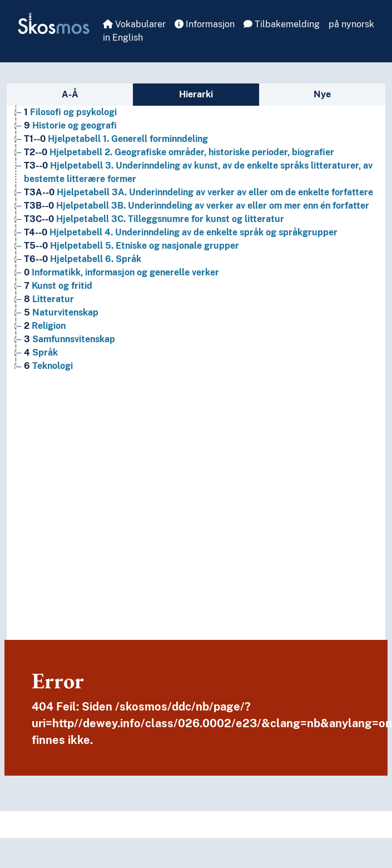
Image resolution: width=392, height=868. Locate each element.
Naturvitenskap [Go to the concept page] (61, 312)
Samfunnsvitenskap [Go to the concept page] (70, 339)
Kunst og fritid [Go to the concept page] (58, 286)
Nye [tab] (322, 94)
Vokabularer (134, 24)
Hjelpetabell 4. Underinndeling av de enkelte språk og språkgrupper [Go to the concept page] (181, 232)
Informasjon (205, 24)
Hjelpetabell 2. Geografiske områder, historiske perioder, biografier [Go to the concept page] (179, 152)
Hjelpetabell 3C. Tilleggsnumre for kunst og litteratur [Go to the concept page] (154, 219)
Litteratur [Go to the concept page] (49, 299)
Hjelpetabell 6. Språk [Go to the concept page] (83, 259)
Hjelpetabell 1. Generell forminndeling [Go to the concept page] (116, 139)
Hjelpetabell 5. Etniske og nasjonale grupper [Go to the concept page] (132, 246)
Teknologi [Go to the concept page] (48, 366)
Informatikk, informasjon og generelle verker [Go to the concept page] (121, 272)
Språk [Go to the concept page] (41, 352)
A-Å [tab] (70, 94)
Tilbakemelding (282, 24)
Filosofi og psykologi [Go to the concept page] (70, 112)
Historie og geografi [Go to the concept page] (70, 125)
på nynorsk (351, 24)
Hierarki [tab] (196, 94)
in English (123, 38)
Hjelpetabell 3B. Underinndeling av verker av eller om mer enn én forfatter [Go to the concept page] (197, 206)
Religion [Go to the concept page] (45, 326)
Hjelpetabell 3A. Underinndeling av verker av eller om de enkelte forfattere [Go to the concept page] (199, 192)
